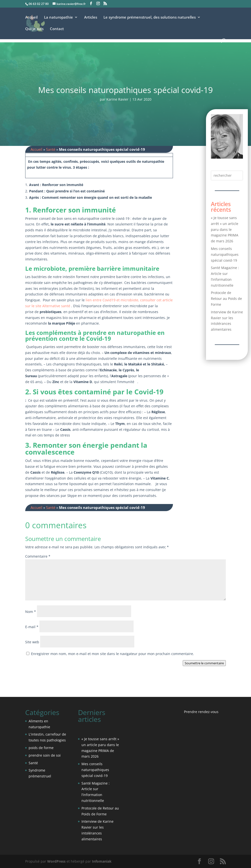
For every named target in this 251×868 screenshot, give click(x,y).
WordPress (56, 861)
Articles (91, 18)
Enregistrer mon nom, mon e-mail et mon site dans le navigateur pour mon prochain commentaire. (113, 654)
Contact (57, 29)
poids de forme (41, 748)
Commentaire (38, 556)
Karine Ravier (117, 99)
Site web (32, 642)
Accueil (31, 18)
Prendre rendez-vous (201, 712)
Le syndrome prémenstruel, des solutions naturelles (150, 18)
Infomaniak (102, 861)
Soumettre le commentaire (204, 663)
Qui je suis (34, 29)
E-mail (32, 627)
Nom (31, 612)
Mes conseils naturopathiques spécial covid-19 (225, 254)
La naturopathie (58, 18)
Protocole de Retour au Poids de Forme (226, 299)
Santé (51, 149)
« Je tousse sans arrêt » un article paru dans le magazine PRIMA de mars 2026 (225, 229)
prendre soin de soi (45, 755)
